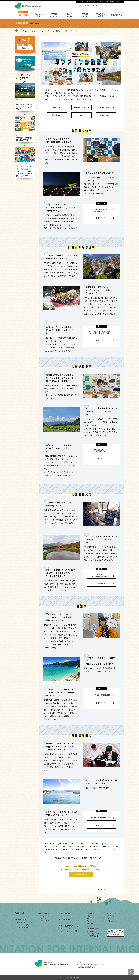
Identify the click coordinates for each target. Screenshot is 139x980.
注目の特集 (23, 15)
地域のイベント (54, 15)
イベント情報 (45, 916)
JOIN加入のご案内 (93, 929)
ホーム (79, 5)
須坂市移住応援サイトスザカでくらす (100, 451)
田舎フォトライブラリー (26, 922)
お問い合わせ (111, 921)
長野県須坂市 (105, 107)
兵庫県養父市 (56, 115)
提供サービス (91, 921)
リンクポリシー (112, 916)
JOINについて (95, 5)
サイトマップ (111, 918)
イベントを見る (81, 874)
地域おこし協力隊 (101, 15)
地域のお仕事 (69, 15)
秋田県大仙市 (56, 107)
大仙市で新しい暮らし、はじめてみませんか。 (100, 210)
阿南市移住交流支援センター (100, 818)
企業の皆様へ (116, 15)
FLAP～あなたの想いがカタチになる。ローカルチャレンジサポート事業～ (100, 333)
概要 (88, 919)
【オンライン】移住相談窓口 (100, 695)
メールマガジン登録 (113, 913)
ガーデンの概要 (66, 929)
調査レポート (91, 924)
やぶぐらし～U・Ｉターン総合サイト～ (100, 576)
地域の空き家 (85, 15)
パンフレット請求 (23, 925)
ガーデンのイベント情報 (69, 931)
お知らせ (90, 916)
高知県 (80, 115)
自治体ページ (100, 218)
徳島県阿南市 (105, 115)
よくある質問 (86, 5)
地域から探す (38, 15)
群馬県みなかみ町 (80, 107)
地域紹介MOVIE (23, 927)
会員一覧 (90, 926)
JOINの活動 (89, 913)
